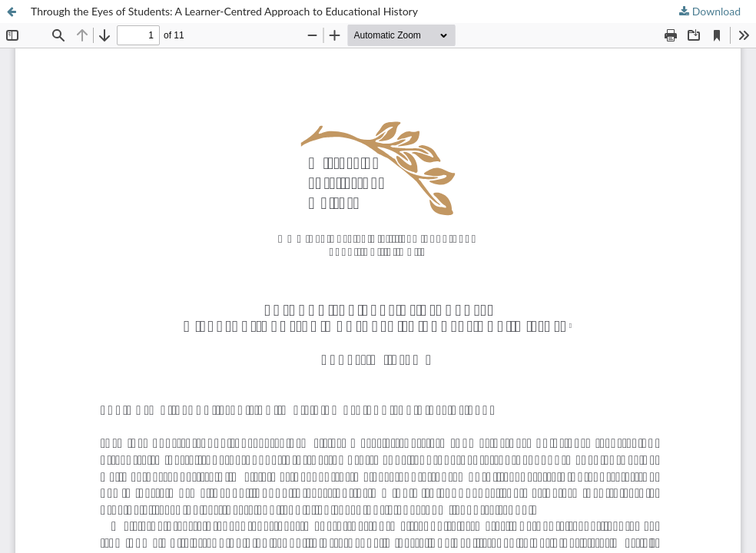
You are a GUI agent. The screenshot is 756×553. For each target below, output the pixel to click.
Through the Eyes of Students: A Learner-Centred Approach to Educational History (224, 11)
